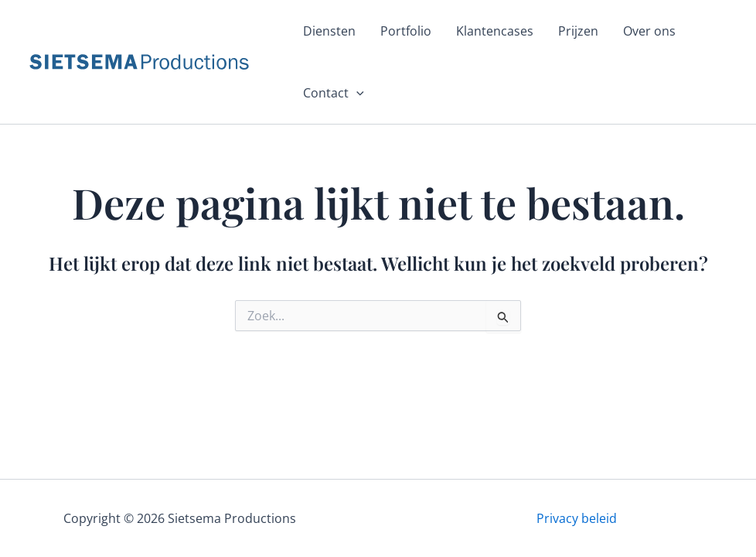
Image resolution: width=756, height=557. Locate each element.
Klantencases (495, 31)
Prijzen (578, 31)
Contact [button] (334, 93)
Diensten (329, 31)
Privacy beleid (577, 518)
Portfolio (406, 31)
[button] (356, 93)
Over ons (649, 31)
